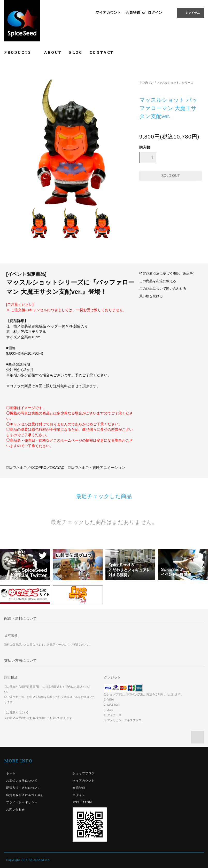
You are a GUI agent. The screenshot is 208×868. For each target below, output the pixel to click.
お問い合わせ (16, 809)
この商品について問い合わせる (163, 289)
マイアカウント (108, 12)
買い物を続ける (151, 296)
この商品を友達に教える (158, 281)
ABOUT (53, 52)
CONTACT (102, 52)
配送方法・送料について (23, 788)
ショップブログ (84, 773)
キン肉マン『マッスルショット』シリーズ (166, 83)
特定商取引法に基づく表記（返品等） (168, 274)
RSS (76, 802)
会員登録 (133, 12)
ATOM (87, 802)
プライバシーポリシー (22, 802)
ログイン (155, 12)
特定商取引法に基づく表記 (25, 795)
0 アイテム (190, 12)
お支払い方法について (22, 781)
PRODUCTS (20, 52)
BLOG (76, 52)
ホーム (11, 773)
